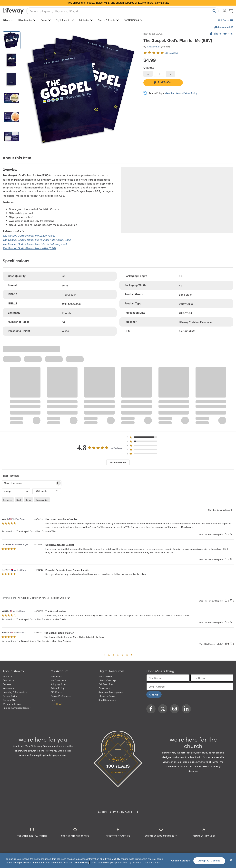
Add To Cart (163, 82)
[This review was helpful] (226, 534)
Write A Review (118, 462)
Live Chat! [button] (56, 704)
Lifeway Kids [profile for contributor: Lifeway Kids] (154, 46)
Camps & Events (108, 20)
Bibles (8, 20)
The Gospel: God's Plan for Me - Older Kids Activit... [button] (44, 641)
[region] (118, 861)
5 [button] (127, 655)
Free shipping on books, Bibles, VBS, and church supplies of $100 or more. (118, 3)
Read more (187, 527)
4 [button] (122, 655)
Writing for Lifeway (13, 704)
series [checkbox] (28, 500)
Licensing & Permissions (15, 692)
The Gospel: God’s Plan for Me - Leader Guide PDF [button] (44, 598)
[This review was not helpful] (231, 534)
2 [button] (113, 655)
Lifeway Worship (107, 680)
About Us (7, 676)
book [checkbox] (19, 500)
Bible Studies (27, 20)
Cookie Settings (181, 861)
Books (46, 20)
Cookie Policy (81, 863)
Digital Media (65, 20)
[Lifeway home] (13, 11)
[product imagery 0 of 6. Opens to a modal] (81, 89)
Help (53, 700)
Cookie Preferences (61, 696)
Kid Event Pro (106, 684)
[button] (143, 438)
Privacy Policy (10, 696)
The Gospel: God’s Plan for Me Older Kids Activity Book (35, 244)
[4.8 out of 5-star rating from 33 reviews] (161, 53)
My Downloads (58, 680)
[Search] (214, 11)
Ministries (86, 20)
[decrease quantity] (148, 74)
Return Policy (57, 688)
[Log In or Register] (225, 11)
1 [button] (109, 655)
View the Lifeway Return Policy (181, 93)
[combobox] (122, 11)
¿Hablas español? (224, 27)
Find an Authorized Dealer (16, 708)
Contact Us (8, 680)
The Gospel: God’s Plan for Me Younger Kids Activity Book (37, 240)
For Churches (133, 20)
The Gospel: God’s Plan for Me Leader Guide (29, 236)
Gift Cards (56, 692)
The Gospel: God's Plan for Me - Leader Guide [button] (41, 619)
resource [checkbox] (8, 500)
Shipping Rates (59, 684)
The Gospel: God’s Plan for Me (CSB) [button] (36, 531)
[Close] (231, 860)
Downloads (104, 688)
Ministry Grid (105, 676)
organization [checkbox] (42, 500)
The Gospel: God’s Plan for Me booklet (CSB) (29, 248)
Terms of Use (9, 700)
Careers (7, 684)
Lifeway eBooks (107, 696)
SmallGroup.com (107, 700)
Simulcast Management (111, 692)
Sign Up (154, 694)
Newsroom (8, 688)
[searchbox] (29, 483)
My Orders (56, 676)
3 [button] (118, 655)
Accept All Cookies (209, 861)
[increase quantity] (170, 74)
